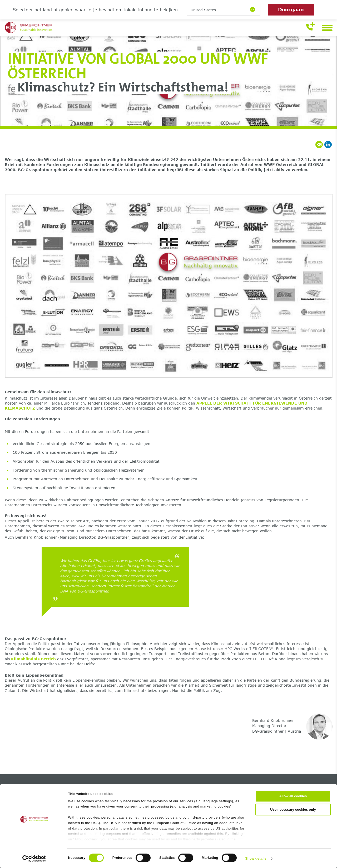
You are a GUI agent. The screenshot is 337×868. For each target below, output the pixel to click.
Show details (256, 858)
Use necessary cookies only (293, 809)
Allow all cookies (293, 796)
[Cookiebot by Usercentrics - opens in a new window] (34, 858)
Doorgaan (291, 9)
